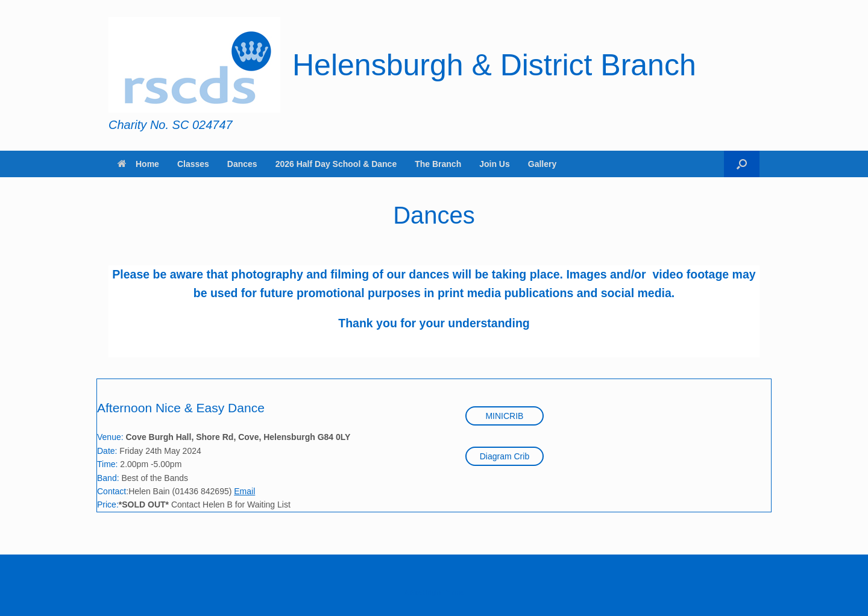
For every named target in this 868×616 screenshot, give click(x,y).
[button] (742, 164)
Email (244, 491)
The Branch (438, 164)
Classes (193, 164)
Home (138, 164)
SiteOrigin (425, 592)
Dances (242, 164)
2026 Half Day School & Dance (336, 164)
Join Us (495, 164)
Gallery (542, 164)
